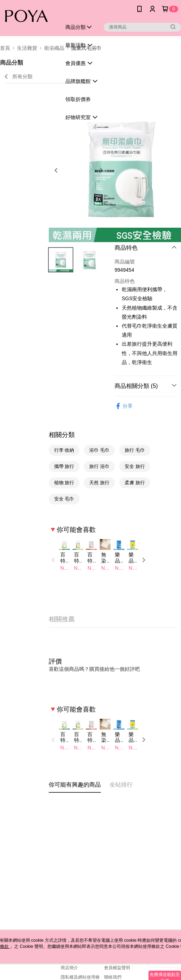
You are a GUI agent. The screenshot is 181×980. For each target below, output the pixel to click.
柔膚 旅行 (135, 483)
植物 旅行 (64, 483)
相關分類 (62, 435)
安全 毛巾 (64, 499)
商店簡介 (69, 968)
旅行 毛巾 (135, 450)
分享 (124, 406)
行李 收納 (64, 450)
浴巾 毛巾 (99, 450)
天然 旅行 (99, 483)
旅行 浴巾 (99, 466)
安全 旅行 (135, 466)
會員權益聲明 (117, 968)
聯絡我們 (113, 977)
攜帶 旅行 (64, 466)
